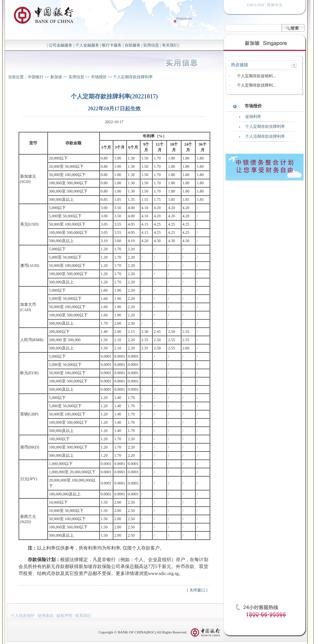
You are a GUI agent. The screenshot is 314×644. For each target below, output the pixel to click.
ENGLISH (255, 5)
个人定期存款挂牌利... (256, 85)
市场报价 (99, 77)
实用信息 (151, 45)
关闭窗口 (197, 590)
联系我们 (83, 616)
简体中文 (275, 5)
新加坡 (56, 77)
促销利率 (253, 117)
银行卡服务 (112, 45)
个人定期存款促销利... (256, 76)
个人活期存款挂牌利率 (265, 136)
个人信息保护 (23, 616)
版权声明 (64, 616)
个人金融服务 (87, 45)
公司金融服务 (60, 45)
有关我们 (170, 45)
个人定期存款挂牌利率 (133, 77)
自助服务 (133, 45)
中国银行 (36, 77)
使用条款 (46, 616)
